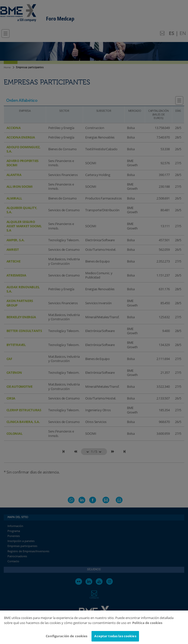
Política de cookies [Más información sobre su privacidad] (147, 626)
